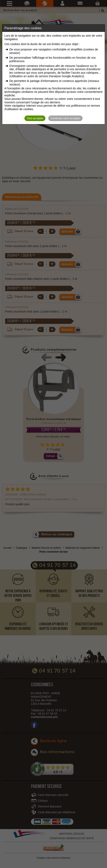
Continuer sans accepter (65, 118)
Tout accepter (35, 118)
